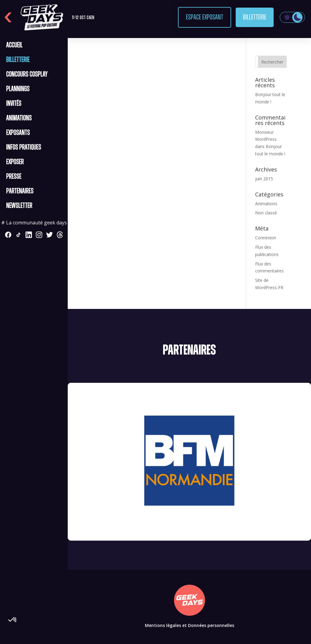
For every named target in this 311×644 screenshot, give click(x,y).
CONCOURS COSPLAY (27, 74)
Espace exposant (205, 17)
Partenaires (20, 191)
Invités (14, 104)
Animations (19, 118)
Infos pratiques (24, 147)
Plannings (18, 89)
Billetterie (255, 17)
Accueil (14, 45)
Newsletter (19, 206)
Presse (14, 177)
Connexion (266, 238)
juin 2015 (264, 179)
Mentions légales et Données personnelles (190, 625)
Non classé (266, 213)
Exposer (15, 162)
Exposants (18, 133)
